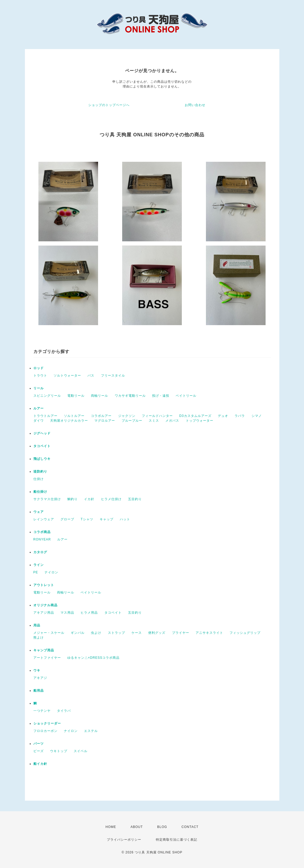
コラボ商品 (42, 532)
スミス (154, 421)
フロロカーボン (45, 731)
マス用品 (67, 613)
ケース (137, 633)
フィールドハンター (157, 416)
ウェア (39, 512)
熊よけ (39, 638)
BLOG (162, 827)
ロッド (39, 368)
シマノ (257, 416)
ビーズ (39, 751)
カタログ (40, 552)
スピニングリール (47, 396)
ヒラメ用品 (89, 613)
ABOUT (136, 827)
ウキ (37, 670)
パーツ (39, 744)
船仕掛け (40, 492)
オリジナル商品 (45, 605)
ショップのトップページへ (109, 105)
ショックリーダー (47, 723)
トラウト (40, 376)
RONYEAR (42, 539)
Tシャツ (87, 519)
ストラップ (116, 633)
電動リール (76, 396)
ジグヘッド (42, 433)
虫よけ (96, 633)
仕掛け (39, 479)
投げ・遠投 (161, 396)
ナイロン (51, 572)
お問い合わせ (195, 105)
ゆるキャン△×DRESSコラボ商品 (93, 658)
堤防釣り (40, 472)
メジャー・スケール (49, 633)
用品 (37, 625)
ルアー (39, 408)
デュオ (223, 416)
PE (36, 572)
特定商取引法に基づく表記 (177, 840)
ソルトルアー (74, 416)
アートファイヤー (47, 658)
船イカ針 (40, 764)
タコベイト (42, 446)
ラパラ (240, 416)
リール (39, 388)
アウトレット (44, 585)
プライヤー (181, 633)
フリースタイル (113, 376)
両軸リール (100, 396)
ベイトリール (186, 396)
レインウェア (44, 519)
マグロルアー (105, 421)
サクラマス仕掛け (47, 499)
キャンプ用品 (44, 650)
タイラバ (64, 711)
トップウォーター (200, 421)
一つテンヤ (42, 711)
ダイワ (39, 421)
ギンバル (78, 633)
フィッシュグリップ (245, 633)
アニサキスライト (209, 633)
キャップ (107, 519)
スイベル (81, 751)
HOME (111, 827)
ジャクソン (127, 416)
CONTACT (190, 827)
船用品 (39, 691)
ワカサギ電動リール (130, 396)
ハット (125, 519)
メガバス (172, 421)
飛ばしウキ (42, 459)
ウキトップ (59, 751)
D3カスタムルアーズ (195, 416)
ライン (39, 565)
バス (91, 376)
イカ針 (89, 499)
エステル (91, 731)
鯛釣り (72, 499)
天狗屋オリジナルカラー (69, 421)
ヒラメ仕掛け (111, 499)
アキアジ (40, 678)
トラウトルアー (45, 416)
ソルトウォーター (67, 376)
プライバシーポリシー (124, 840)
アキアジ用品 (44, 613)
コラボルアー (101, 416)
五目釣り (135, 499)
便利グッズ (157, 633)
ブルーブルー (132, 421)
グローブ (67, 519)
